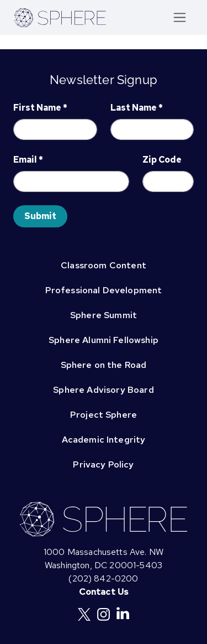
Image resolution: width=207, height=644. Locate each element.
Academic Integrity (104, 440)
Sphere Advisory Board (103, 390)
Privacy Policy (103, 464)
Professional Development (104, 290)
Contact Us (104, 592)
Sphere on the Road (104, 365)
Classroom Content (104, 265)
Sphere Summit (104, 315)
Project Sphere (104, 415)
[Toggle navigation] (180, 17)
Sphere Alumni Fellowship (104, 340)
